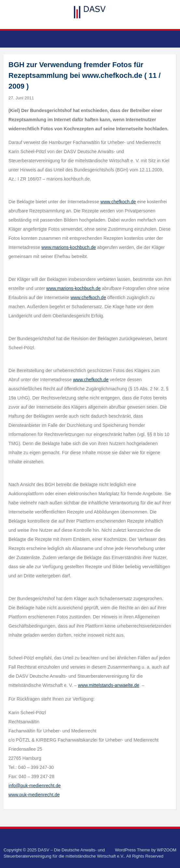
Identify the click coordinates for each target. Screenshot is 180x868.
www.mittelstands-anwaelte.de (109, 685)
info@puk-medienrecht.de (35, 786)
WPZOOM (167, 850)
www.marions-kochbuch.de (69, 247)
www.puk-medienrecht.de (34, 795)
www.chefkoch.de (118, 202)
